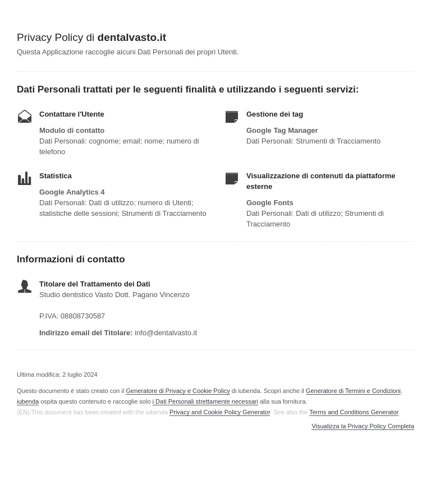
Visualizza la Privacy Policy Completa (363, 426)
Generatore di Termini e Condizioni (353, 391)
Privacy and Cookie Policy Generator (220, 412)
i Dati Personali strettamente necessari (205, 401)
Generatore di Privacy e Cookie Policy (178, 391)
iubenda (28, 401)
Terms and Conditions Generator (354, 412)
